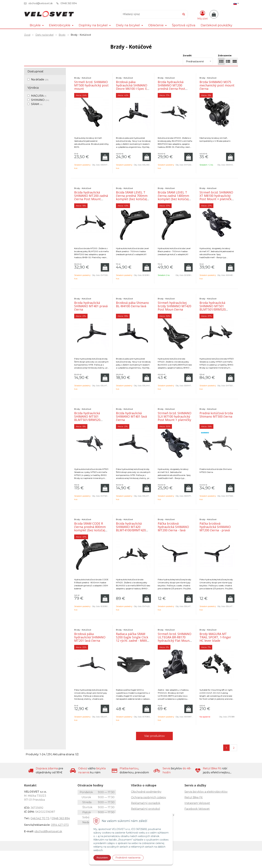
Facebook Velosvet (197, 809)
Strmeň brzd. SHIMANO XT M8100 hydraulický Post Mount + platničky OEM (216, 197)
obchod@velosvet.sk (41, 3)
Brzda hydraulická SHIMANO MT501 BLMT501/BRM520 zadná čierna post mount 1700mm (87, 420)
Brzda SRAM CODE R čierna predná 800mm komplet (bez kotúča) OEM (90, 528)
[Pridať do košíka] (105, 157)
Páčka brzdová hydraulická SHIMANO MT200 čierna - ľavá (173, 527)
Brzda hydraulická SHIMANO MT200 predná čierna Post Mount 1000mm (171, 87)
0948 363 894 (69, 3)
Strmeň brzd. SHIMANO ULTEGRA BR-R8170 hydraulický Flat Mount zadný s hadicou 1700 (175, 639)
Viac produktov (154, 736)
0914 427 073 (60, 825)
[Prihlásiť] (203, 15)
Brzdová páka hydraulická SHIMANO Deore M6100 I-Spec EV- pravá (133, 87)
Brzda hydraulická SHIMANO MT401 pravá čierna (91, 306)
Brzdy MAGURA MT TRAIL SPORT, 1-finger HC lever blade (215, 637)
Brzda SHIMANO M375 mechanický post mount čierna (217, 85)
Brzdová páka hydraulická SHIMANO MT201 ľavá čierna (90, 637)
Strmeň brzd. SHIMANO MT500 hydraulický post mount (91, 85)
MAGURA (39, 96)
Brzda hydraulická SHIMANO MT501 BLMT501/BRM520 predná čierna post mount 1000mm (213, 309)
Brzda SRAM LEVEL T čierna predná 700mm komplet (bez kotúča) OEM (132, 197)
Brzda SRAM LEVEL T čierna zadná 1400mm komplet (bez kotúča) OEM (173, 197)
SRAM (37, 104)
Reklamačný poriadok (146, 803)
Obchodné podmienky (146, 792)
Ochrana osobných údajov (149, 797)
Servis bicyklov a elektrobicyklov (206, 792)
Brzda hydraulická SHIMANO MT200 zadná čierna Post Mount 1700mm (91, 197)
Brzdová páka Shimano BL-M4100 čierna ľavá (132, 304)
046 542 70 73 (40, 818)
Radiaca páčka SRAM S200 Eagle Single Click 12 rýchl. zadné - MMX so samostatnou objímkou (132, 641)
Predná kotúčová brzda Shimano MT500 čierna (216, 415)
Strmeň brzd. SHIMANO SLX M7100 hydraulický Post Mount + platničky (175, 416)
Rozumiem (102, 858)
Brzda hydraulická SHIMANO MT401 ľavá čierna (131, 416)
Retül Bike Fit (194, 797)
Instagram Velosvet (197, 803)
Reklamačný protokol (146, 809)
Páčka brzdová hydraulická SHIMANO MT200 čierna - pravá (215, 527)
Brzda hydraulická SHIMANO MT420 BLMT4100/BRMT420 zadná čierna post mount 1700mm (131, 530)
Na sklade (40, 79)
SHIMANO (40, 100)
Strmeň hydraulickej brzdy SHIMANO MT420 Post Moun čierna (174, 306)
